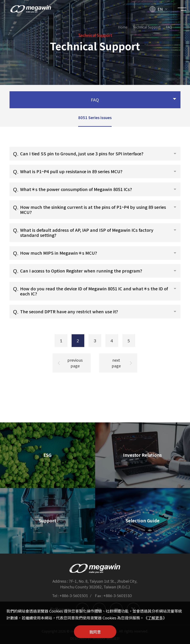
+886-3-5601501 (74, 596)
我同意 (95, 632)
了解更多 (155, 618)
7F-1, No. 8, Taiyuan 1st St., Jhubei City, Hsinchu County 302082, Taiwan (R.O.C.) (99, 584)
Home (123, 26)
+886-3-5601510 (117, 596)
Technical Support (147, 26)
